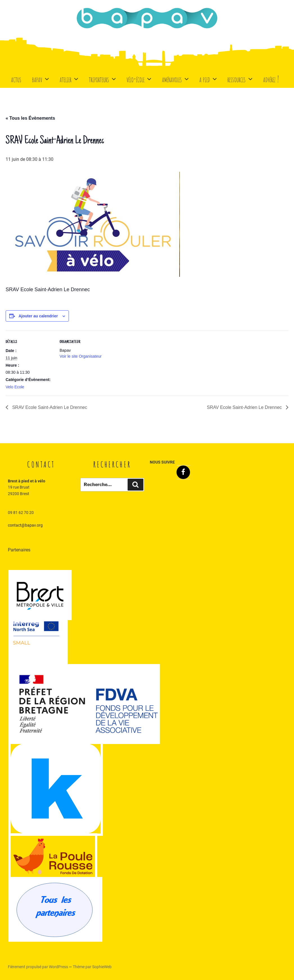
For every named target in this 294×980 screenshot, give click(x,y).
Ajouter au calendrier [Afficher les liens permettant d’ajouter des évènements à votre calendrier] (38, 316)
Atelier (70, 79)
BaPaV (41, 79)
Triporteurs (103, 79)
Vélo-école (140, 79)
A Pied (209, 79)
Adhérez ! (271, 79)
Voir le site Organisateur (81, 356)
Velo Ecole (15, 387)
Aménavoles (176, 79)
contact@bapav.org (25, 525)
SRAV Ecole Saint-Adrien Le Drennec (49, 407)
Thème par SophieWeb (92, 967)
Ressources (241, 79)
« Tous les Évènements (30, 118)
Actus (16, 79)
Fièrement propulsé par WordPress (38, 967)
